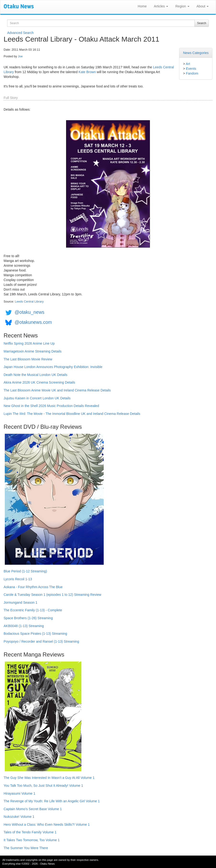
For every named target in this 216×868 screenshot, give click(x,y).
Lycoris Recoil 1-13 (18, 579)
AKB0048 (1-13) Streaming (24, 626)
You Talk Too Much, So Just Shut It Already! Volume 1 (43, 786)
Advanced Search (20, 33)
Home (142, 6)
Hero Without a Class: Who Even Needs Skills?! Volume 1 (47, 825)
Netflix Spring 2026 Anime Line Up (29, 343)
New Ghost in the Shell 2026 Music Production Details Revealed (51, 406)
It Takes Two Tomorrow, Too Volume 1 (32, 840)
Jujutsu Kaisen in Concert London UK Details (37, 398)
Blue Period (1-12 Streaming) (25, 571)
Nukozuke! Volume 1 (19, 817)
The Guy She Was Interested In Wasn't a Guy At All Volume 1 (49, 778)
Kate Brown (87, 72)
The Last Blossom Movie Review (28, 359)
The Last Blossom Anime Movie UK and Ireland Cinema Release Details (57, 390)
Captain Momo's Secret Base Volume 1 (33, 809)
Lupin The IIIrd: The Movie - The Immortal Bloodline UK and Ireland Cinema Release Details (72, 414)
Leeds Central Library (29, 302)
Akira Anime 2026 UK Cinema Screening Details (39, 382)
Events (191, 69)
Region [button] (182, 6)
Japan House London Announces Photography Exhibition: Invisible (53, 367)
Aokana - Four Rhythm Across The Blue (33, 587)
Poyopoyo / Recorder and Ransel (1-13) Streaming (41, 641)
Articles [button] (161, 6)
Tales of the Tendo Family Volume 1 (30, 832)
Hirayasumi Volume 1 (19, 793)
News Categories (196, 53)
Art (188, 64)
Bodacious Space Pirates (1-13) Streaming (35, 634)
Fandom (192, 73)
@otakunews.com (33, 322)
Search (202, 23)
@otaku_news (29, 312)
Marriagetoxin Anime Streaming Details (33, 351)
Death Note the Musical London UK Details (35, 375)
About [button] (203, 6)
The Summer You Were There (26, 848)
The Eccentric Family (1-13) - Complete (33, 610)
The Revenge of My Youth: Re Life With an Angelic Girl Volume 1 (52, 801)
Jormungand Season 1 (20, 602)
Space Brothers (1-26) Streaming (28, 618)
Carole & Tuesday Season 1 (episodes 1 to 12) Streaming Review (52, 595)
